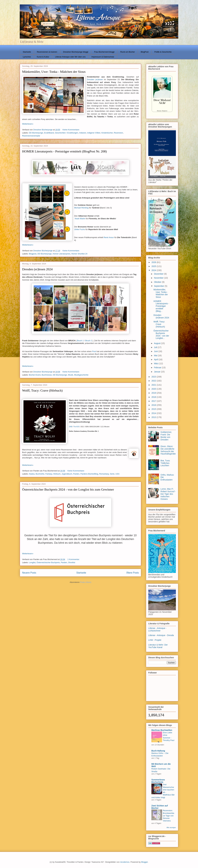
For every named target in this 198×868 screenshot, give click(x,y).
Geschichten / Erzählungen (66, 133)
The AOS (76, 427)
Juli (156, 347)
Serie (112, 474)
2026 (154, 262)
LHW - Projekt (155, 640)
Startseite (27, 52)
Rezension (118, 133)
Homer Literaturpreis (62, 254)
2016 (154, 405)
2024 (154, 270)
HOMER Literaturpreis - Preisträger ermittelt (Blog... (161, 306)
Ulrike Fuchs (80, 229)
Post (94, 351)
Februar (158, 368)
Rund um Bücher (128, 52)
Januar (157, 372)
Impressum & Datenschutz (103, 57)
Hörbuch (57, 474)
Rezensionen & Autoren (47, 52)
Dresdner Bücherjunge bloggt (76, 52)
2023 (154, 377)
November (159, 278)
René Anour (109, 237)
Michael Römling (81, 208)
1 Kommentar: (74, 559)
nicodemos (125, 862)
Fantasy (49, 474)
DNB (71, 427)
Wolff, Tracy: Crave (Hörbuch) (42, 390)
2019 (154, 393)
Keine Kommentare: (71, 130)
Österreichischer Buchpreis (48, 562)
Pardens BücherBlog (89, 474)
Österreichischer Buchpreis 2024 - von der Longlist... (161, 334)
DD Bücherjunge (36, 133)
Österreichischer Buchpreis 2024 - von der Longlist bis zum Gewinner (68, 489)
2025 (154, 266)
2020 (154, 389)
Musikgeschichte (81, 375)
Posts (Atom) (86, 582)
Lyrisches (27, 57)
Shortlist (72, 562)
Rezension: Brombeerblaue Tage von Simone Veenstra (168, 816)
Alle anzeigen (171, 827)
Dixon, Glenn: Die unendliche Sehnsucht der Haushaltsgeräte (168, 450)
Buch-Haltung (158, 751)
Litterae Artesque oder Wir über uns (70, 57)
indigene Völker (94, 133)
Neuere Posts (29, 573)
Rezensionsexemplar (31, 136)
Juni (156, 351)
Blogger (144, 862)
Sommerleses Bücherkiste (158, 781)
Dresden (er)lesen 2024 (37, 269)
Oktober (158, 282)
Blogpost (33, 254)
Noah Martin (80, 219)
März (157, 363)
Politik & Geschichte (163, 52)
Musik (71, 375)
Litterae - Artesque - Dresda (161, 635)
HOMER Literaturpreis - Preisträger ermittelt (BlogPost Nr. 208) (64, 151)
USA (117, 474)
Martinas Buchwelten (162, 730)
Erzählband (49, 133)
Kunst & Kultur (43, 57)
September (159, 286)
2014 (154, 413)
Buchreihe (40, 474)
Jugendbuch (67, 474)
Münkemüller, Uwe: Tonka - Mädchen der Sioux (54, 72)
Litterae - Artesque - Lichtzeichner (157, 629)
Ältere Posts (133, 573)
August (157, 343)
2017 (154, 401)
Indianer (83, 133)
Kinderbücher (107, 133)
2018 (154, 397)
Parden (76, 474)
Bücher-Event (35, 375)
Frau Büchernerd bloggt (104, 52)
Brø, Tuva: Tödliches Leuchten (165, 463)
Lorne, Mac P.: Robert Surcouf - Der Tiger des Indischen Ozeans (168, 494)
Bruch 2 (89, 341)
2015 (154, 409)
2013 (154, 417)
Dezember (159, 274)
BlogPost (145, 52)
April (156, 359)
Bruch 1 (80, 341)
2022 (154, 381)
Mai (156, 355)
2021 (154, 385)
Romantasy (104, 474)
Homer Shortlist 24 (79, 254)
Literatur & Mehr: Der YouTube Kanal (158, 646)
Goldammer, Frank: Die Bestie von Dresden (166, 436)
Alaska (32, 474)
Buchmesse (47, 375)
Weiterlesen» (28, 124)
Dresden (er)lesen (95, 79)
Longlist (32, 562)
